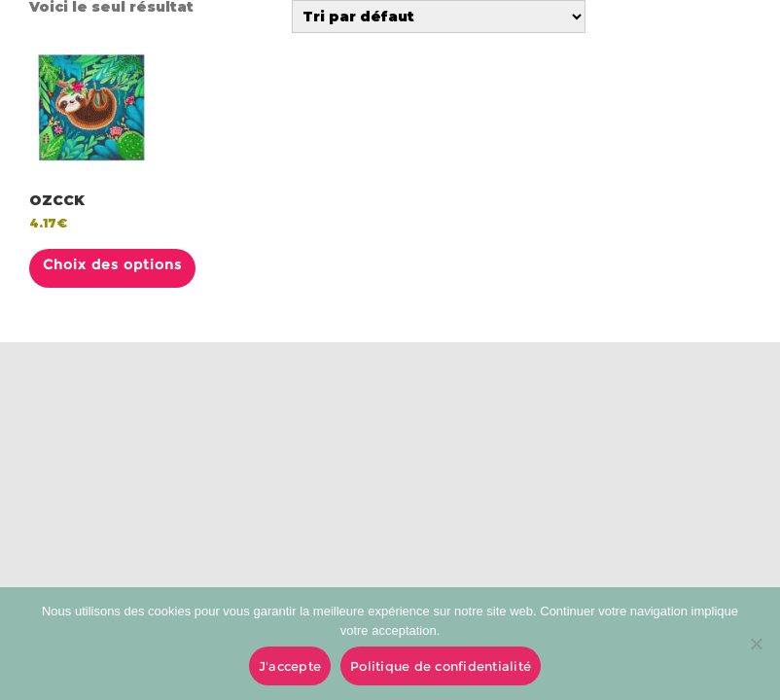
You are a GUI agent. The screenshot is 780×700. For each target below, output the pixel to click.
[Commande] (439, 17)
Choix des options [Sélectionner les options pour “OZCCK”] (112, 264)
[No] (756, 644)
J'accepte (290, 666)
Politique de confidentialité (441, 666)
